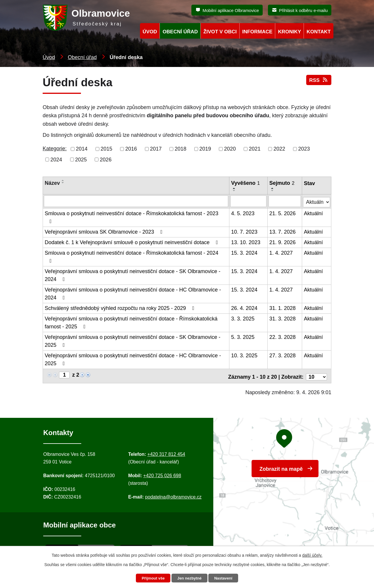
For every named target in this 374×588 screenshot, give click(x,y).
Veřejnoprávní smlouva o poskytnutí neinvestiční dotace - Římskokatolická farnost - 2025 (131, 322)
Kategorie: (55, 149)
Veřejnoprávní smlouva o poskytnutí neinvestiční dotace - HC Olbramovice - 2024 (133, 293)
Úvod (49, 57)
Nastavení (226, 578)
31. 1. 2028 (283, 307)
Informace (257, 32)
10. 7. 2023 (245, 231)
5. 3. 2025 (243, 336)
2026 (106, 159)
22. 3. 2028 (283, 336)
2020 (230, 149)
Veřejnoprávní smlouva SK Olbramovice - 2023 (105, 231)
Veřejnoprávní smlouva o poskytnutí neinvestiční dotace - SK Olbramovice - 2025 (133, 340)
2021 (254, 149)
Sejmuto (282, 183)
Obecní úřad (82, 57)
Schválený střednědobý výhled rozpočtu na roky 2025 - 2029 (121, 307)
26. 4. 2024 (245, 307)
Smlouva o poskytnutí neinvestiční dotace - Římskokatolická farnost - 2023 (131, 216)
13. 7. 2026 (283, 231)
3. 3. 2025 (243, 318)
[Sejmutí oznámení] (285, 201)
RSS (318, 83)
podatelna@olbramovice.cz (173, 495)
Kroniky (289, 32)
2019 (205, 149)
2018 (181, 149)
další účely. (312, 555)
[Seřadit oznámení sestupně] (63, 183)
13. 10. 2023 (246, 242)
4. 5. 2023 (243, 213)
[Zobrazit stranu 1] (64, 374)
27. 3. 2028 (283, 355)
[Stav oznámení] (317, 200)
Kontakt (318, 32)
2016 (131, 149)
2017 (156, 149)
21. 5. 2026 (283, 213)
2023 (304, 149)
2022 (279, 149)
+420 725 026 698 (162, 473)
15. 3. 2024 (245, 252)
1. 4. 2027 (281, 252)
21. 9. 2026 (283, 242)
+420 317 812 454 (166, 452)
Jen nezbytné (190, 578)
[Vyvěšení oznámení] (249, 201)
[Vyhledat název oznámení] (136, 201)
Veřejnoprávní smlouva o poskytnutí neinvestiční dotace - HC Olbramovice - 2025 (133, 359)
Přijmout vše (151, 578)
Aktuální (314, 213)
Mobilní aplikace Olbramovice (231, 10)
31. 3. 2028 (283, 318)
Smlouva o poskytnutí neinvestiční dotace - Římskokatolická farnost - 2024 (131, 256)
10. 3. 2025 (245, 355)
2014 (82, 149)
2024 (56, 159)
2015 (106, 149)
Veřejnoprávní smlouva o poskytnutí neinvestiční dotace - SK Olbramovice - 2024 (133, 274)
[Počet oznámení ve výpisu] (316, 374)
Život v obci (220, 32)
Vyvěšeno (246, 183)
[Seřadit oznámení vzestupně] (63, 180)
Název (52, 183)
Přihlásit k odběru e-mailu (303, 10)
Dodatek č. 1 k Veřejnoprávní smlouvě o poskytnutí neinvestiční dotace (133, 242)
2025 (81, 159)
